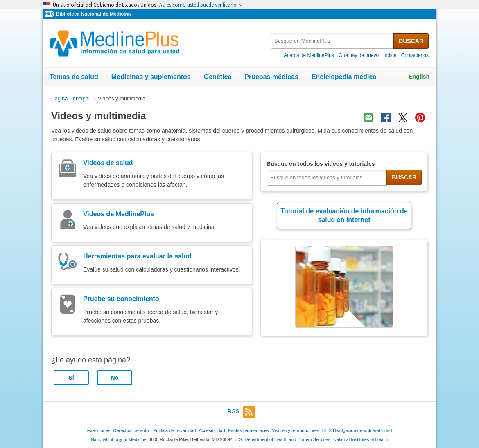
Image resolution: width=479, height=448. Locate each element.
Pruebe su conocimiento (121, 299)
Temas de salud (74, 77)
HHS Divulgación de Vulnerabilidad (357, 430)
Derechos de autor (132, 430)
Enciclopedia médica (344, 77)
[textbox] (333, 41)
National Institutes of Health (361, 439)
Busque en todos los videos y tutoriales (321, 164)
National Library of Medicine (119, 439)
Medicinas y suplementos (151, 77)
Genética (218, 77)
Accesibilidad (212, 430)
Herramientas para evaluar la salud (137, 256)
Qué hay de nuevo (359, 55)
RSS (241, 412)
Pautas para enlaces (249, 430)
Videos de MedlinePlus (119, 214)
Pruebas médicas (271, 77)
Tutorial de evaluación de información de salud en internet (344, 215)
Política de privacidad (174, 430)
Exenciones (99, 430)
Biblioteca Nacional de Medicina (93, 14)
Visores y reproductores (296, 430)
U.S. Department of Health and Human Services (282, 439)
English (419, 77)
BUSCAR (411, 41)
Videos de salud (108, 163)
